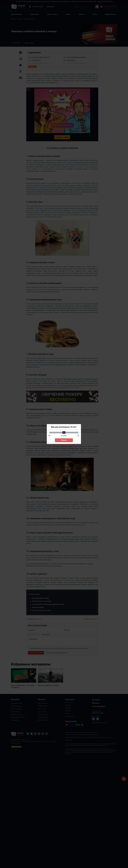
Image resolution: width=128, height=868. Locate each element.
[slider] (64, 432)
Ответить (64, 440)
